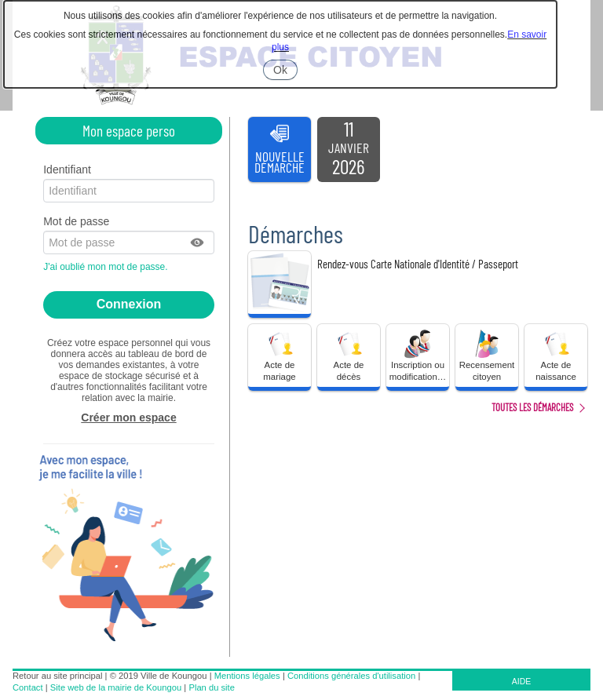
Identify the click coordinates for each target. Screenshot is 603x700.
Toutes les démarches (532, 407)
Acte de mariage (279, 355)
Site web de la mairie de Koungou (116, 687)
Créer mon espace (128, 417)
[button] (198, 242)
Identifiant (67, 170)
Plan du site (211, 687)
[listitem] (349, 150)
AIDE (522, 681)
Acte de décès (349, 355)
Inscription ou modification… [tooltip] (418, 355)
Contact (28, 687)
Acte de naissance (556, 355)
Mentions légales (247, 676)
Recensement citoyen (487, 355)
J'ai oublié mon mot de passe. (107, 267)
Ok (285, 71)
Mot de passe (76, 221)
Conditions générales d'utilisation (351, 676)
